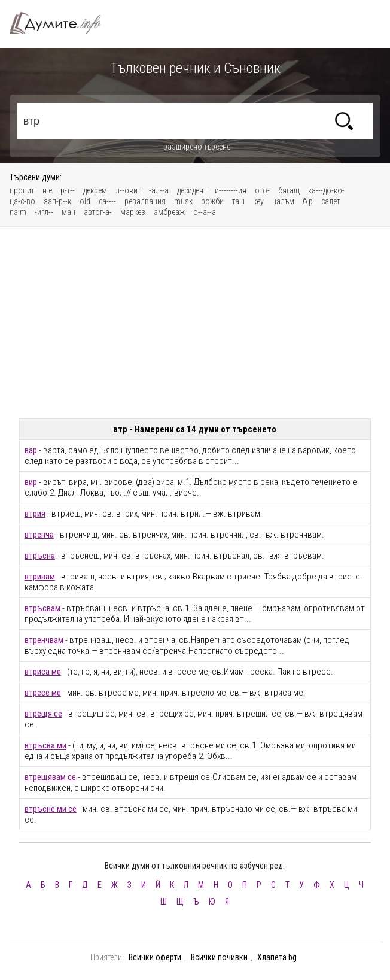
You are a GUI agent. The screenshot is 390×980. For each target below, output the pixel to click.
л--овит (128, 190)
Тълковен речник (62, 23)
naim (18, 212)
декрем (95, 190)
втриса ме (43, 672)
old (85, 201)
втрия (35, 514)
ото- (262, 190)
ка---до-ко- (326, 190)
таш (238, 201)
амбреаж (169, 212)
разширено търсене (197, 147)
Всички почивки (219, 957)
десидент (192, 190)
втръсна (40, 556)
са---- (107, 201)
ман (68, 212)
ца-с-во (22, 201)
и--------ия (231, 190)
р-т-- (68, 190)
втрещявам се (50, 777)
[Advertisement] (195, 323)
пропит (22, 190)
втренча (39, 535)
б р (308, 201)
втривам (40, 577)
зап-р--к (57, 201)
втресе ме (43, 693)
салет (330, 201)
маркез (133, 212)
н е (47, 190)
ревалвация (145, 201)
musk (183, 201)
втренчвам (44, 640)
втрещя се (43, 714)
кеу (258, 201)
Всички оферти (155, 957)
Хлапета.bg (277, 957)
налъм (283, 201)
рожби (212, 201)
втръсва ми (45, 745)
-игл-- (44, 212)
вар (31, 450)
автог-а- (98, 212)
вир (31, 482)
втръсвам (42, 608)
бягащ (289, 190)
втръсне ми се (51, 809)
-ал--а (159, 190)
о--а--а (205, 212)
